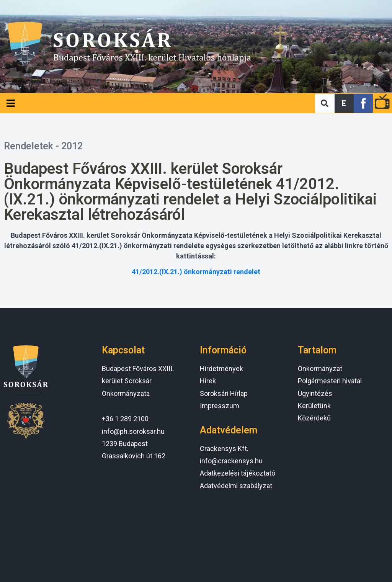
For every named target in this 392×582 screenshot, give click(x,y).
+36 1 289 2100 (125, 419)
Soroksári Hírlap (224, 393)
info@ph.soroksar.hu (133, 431)
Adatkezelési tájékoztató (238, 473)
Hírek (208, 381)
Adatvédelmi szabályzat (236, 486)
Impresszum (220, 406)
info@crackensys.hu (231, 461)
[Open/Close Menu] (11, 103)
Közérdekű (314, 418)
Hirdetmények (221, 369)
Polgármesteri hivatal (330, 381)
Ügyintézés (315, 393)
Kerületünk (314, 406)
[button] (344, 103)
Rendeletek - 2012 (43, 146)
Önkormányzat (320, 369)
